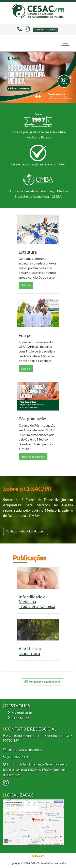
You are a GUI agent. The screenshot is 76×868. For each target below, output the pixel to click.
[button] (45, 30)
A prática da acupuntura (30, 651)
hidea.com (38, 856)
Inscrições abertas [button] (33, 457)
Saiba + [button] (26, 285)
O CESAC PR (18, 718)
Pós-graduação (20, 712)
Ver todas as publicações (42, 682)
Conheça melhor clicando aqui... (26, 531)
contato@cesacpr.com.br (25, 749)
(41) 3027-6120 (18, 757)
